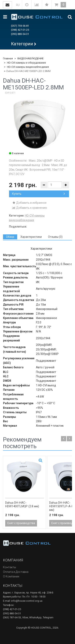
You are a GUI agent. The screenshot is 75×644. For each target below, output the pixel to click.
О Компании (11, 576)
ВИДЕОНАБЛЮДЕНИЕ (30, 58)
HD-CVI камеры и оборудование (26, 63)
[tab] (10, 237)
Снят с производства (21, 523)
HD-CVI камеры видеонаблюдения (28, 67)
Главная (8, 58)
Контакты (9, 567)
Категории (22, 44)
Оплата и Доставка (16, 572)
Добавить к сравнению (29, 208)
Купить (38, 194)
